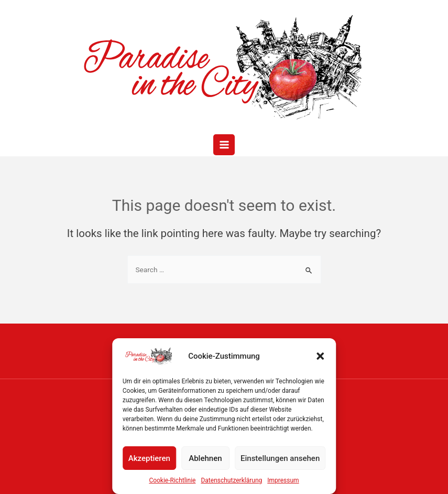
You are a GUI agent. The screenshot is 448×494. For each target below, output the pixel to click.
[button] (320, 356)
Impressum (283, 480)
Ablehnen (205, 458)
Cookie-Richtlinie (172, 480)
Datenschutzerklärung (231, 480)
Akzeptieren (149, 458)
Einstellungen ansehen (280, 458)
